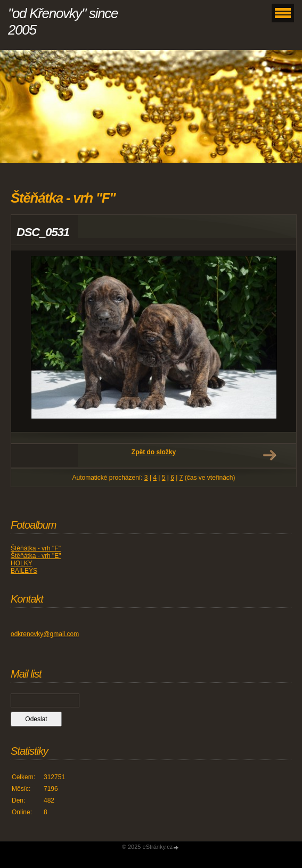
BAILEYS (24, 571)
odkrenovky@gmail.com (45, 634)
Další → (270, 455)
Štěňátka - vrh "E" (36, 556)
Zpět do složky (154, 452)
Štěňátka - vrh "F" (36, 548)
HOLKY (22, 563)
